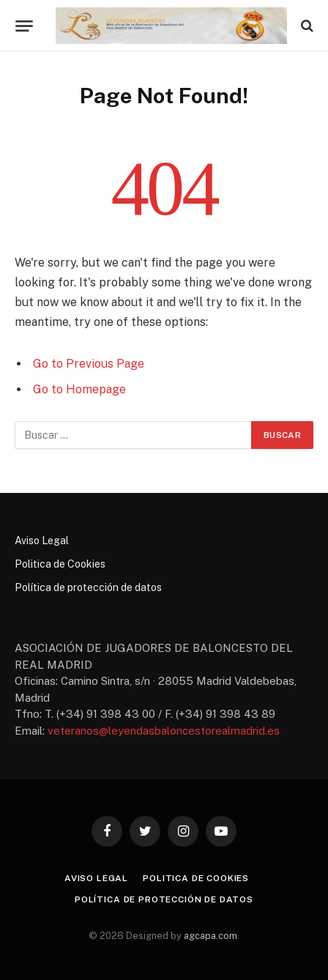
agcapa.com (210, 936)
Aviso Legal (42, 541)
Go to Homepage (79, 389)
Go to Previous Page (89, 364)
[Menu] (24, 26)
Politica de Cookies (60, 564)
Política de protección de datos (88, 587)
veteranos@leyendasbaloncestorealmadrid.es (164, 731)
